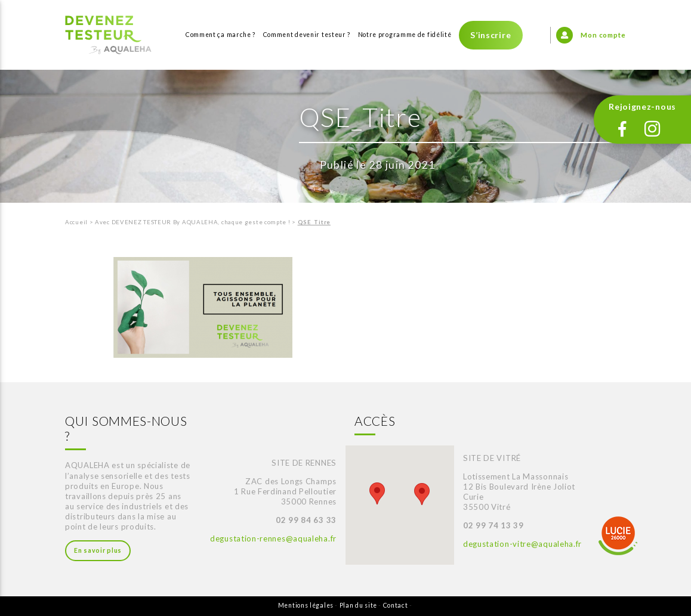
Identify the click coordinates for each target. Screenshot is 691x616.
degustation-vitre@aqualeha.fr (522, 544)
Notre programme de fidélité (405, 35)
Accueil (76, 222)
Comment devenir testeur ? (307, 35)
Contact (396, 605)
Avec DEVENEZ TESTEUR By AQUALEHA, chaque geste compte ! (193, 222)
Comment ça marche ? (220, 35)
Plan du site (358, 605)
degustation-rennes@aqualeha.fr (273, 538)
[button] (377, 493)
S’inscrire (491, 35)
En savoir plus (98, 550)
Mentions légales (306, 605)
